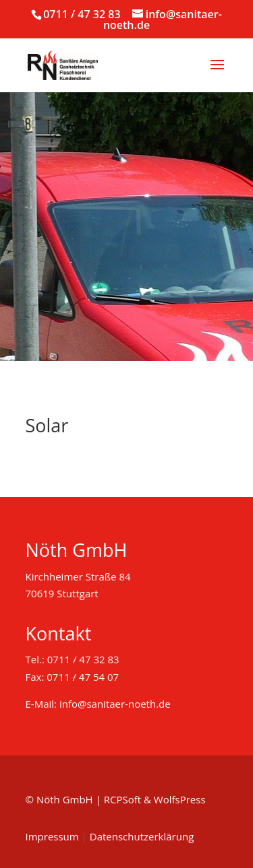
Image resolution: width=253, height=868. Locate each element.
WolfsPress (180, 799)
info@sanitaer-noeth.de (115, 704)
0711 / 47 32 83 (82, 14)
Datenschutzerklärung (142, 836)
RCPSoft (122, 799)
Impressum (52, 836)
